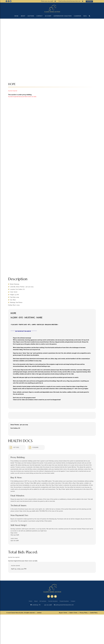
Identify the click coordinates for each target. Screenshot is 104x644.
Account (48, 16)
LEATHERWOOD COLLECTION (63, 16)
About (23, 16)
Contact (39, 16)
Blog (85, 16)
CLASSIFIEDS (77, 16)
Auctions (31, 16)
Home (16, 16)
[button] (89, 16)
